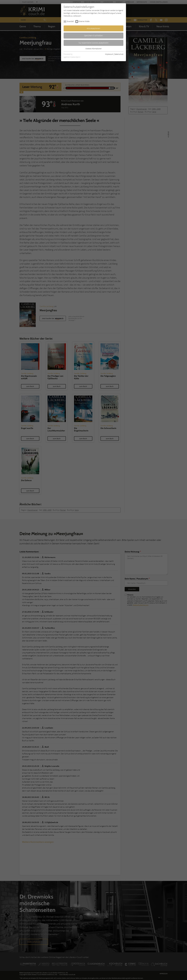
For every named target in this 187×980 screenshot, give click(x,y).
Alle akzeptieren (94, 28)
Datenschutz (119, 54)
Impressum (109, 54)
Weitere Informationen (94, 49)
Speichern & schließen (94, 35)
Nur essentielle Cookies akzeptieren (94, 43)
